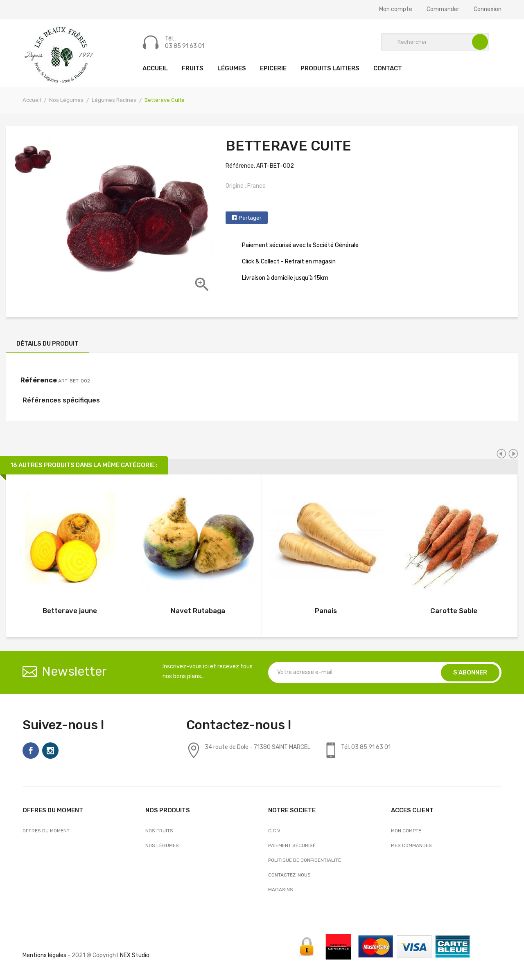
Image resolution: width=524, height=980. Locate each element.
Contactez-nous (289, 875)
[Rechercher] (435, 42)
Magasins (281, 890)
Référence (39, 380)
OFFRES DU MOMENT (46, 831)
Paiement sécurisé (292, 845)
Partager (250, 218)
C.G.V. (275, 831)
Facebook (31, 751)
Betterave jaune (70, 611)
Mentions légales (44, 955)
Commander (443, 9)
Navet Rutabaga (198, 611)
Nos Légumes (162, 845)
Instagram (50, 751)
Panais (326, 611)
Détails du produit (47, 344)
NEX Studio (135, 955)
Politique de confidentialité (305, 860)
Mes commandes (411, 845)
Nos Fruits (159, 831)
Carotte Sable (454, 611)
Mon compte (396, 9)
